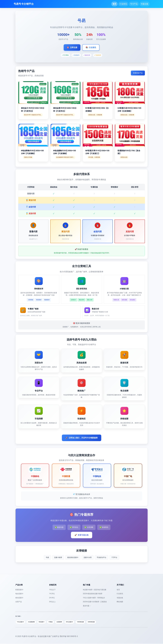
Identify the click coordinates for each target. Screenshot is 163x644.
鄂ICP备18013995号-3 (69, 637)
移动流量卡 (19, 598)
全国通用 (63, 622)
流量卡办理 (88, 557)
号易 (47, 557)
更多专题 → (87, 606)
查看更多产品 (138, 73)
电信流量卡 (19, 594)
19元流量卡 (21, 622)
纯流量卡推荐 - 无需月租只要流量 (95, 590)
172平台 (114, 557)
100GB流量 (86, 622)
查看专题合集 (82, 535)
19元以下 (52, 590)
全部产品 (19, 602)
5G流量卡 (44, 622)
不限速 (53, 622)
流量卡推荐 (58, 557)
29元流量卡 (74, 622)
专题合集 (145, 4)
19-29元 (52, 594)
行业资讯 (123, 4)
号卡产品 (134, 4)
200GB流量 (97, 622)
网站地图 (120, 602)
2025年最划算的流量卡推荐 (93, 594)
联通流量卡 (19, 590)
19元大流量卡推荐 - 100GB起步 (94, 598)
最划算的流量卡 (73, 557)
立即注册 (72, 48)
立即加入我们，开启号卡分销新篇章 (82, 438)
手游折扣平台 (101, 557)
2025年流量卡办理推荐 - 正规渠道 (95, 602)
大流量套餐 (33, 622)
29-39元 (52, 598)
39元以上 (52, 602)
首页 (114, 4)
